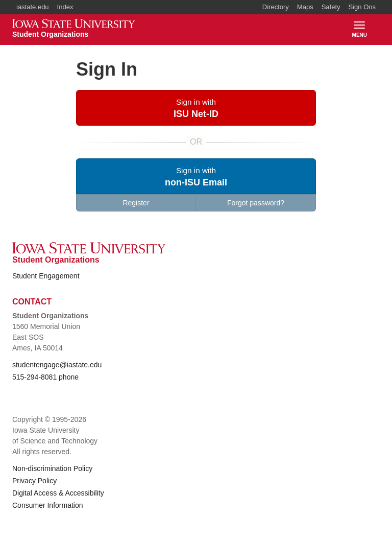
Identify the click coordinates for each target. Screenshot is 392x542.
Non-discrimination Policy (52, 468)
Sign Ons (362, 7)
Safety (331, 7)
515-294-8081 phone (45, 377)
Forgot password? (256, 203)
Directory (276, 7)
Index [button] (65, 7)
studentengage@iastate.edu (57, 365)
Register (136, 203)
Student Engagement (46, 276)
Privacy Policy (34, 481)
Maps (305, 7)
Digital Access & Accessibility (58, 493)
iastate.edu (33, 7)
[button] (196, 108)
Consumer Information (48, 505)
